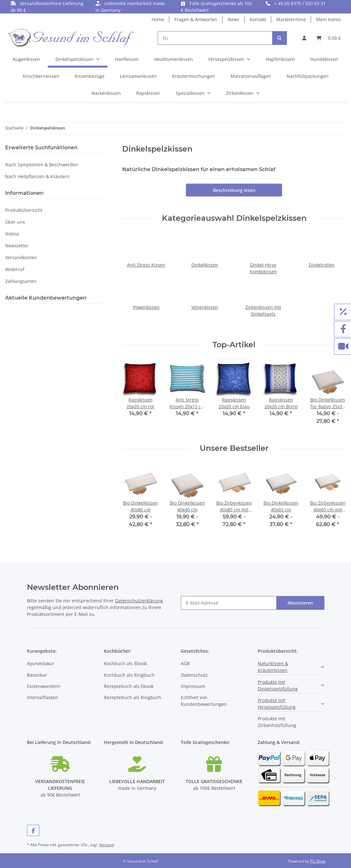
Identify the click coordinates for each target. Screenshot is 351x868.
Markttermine (291, 19)
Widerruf (15, 269)
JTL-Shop (318, 861)
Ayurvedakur (41, 663)
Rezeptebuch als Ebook (129, 686)
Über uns (15, 222)
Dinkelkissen (205, 265)
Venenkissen (205, 307)
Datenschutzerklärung (139, 601)
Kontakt (258, 19)
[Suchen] (280, 38)
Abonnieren (300, 603)
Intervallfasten (42, 697)
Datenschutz (194, 675)
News (234, 19)
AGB (185, 663)
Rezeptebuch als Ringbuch (133, 697)
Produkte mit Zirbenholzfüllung (277, 722)
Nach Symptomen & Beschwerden (42, 165)
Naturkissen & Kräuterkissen (273, 667)
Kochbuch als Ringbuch (129, 675)
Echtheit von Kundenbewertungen (204, 701)
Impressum (193, 686)
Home (158, 19)
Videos (12, 234)
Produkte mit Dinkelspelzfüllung (278, 685)
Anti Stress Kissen (146, 265)
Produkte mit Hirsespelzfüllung (277, 704)
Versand (106, 845)
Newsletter (17, 246)
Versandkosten (21, 257)
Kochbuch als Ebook (125, 663)
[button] (304, 38)
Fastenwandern (44, 686)
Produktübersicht (24, 210)
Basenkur (37, 675)
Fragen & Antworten (196, 19)
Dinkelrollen (322, 265)
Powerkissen (146, 307)
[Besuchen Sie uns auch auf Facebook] (33, 830)
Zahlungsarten (21, 281)
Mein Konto (328, 19)
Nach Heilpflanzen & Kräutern (37, 176)
